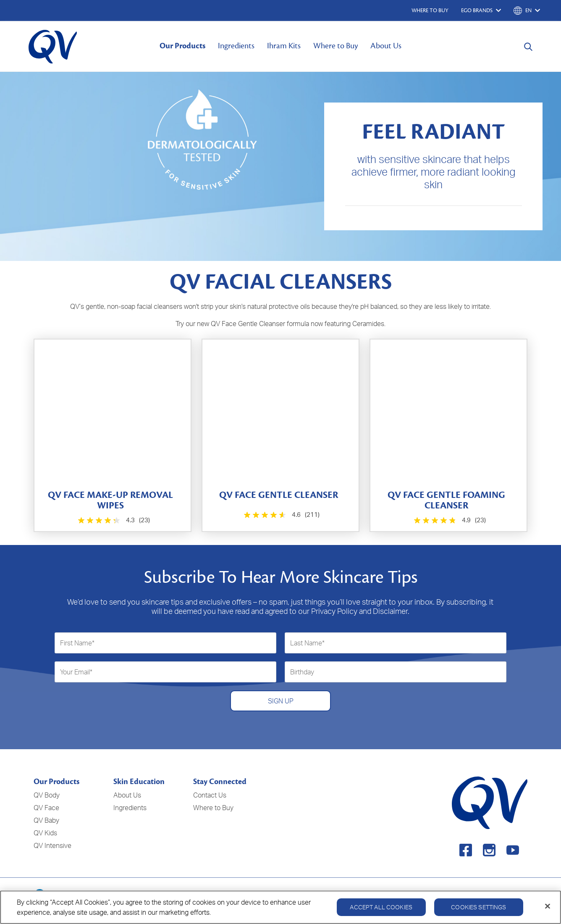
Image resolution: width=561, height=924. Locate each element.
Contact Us (210, 795)
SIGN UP (281, 701)
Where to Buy (336, 46)
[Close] (548, 910)
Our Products (182, 46)
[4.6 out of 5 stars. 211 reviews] (281, 515)
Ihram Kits (284, 46)
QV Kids (45, 833)
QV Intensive (52, 845)
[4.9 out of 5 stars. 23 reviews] (449, 520)
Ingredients (236, 46)
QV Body (47, 795)
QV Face (46, 808)
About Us (386, 46)
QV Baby (46, 820)
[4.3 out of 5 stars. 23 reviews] (113, 520)
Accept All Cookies (381, 911)
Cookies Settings (478, 911)
